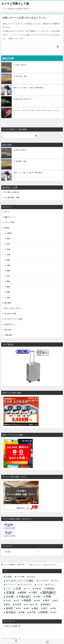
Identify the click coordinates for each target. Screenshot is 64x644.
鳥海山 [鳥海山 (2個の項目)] (55, 612)
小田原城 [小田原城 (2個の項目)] (8, 600)
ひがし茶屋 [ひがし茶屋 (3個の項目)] (21, 577)
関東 (8, 271)
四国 (8, 292)
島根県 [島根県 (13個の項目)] (28, 600)
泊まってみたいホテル (13, 308)
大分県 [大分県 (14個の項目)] (10, 597)
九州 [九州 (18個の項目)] (18, 588)
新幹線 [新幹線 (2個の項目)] (38, 600)
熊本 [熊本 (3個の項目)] (19, 608)
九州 (8, 297)
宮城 (8, 249)
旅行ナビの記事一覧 (13, 626)
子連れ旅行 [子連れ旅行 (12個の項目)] (25, 597)
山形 (8, 255)
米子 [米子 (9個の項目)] (46, 608)
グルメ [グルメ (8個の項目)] (32, 577)
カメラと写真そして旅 (15, 3)
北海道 (9, 233)
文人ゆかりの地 (10, 314)
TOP (14, 565)
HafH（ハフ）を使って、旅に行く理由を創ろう (29, 88)
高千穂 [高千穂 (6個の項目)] (32, 612)
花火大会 (8, 330)
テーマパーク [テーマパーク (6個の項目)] (26, 585)
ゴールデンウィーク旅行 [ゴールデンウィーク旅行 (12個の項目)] (20, 581)
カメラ (7, 212)
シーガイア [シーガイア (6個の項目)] (44, 581)
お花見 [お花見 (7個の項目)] (9, 577)
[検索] (32, 47)
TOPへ (48, 641)
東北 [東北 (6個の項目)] (8, 604)
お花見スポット (10, 324)
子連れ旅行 (9, 335)
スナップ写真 (9, 222)
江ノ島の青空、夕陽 (20, 76)
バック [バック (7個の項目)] (40, 585)
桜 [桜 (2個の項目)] (27, 604)
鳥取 (8, 287)
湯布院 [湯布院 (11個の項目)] (9, 608)
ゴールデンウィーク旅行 (13, 319)
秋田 (8, 239)
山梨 (8, 265)
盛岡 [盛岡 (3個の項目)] (27, 608)
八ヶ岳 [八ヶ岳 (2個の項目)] (28, 588)
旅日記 (7, 228)
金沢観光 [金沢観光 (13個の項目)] (11, 612)
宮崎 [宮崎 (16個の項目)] (48, 597)
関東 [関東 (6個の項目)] (23, 612)
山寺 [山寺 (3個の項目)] (17, 600)
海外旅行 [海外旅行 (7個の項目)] (47, 604)
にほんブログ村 (9, 528)
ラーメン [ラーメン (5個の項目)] (51, 585)
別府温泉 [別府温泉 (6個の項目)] (50, 588)
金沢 (8, 276)
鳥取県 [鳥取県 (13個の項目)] (44, 612)
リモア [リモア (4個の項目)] (8, 588)
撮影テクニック (10, 217)
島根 (8, 281)
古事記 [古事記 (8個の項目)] (34, 592)
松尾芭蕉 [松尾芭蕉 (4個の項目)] (18, 604)
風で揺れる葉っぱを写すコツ (23, 99)
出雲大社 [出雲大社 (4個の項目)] (38, 588)
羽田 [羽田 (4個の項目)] (54, 608)
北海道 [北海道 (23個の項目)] (10, 592)
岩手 (8, 244)
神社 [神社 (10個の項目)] (36, 608)
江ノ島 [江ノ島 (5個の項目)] (35, 604)
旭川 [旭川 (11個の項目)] (47, 600)
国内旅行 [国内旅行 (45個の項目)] (49, 593)
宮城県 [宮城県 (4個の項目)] (38, 597)
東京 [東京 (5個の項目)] (56, 601)
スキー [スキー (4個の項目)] (56, 581)
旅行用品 (8, 303)
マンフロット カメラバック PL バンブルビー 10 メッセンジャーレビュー (37, 111)
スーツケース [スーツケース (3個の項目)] (10, 585)
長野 (8, 260)
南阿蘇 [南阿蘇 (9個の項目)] (23, 593)
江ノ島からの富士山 (20, 65)
